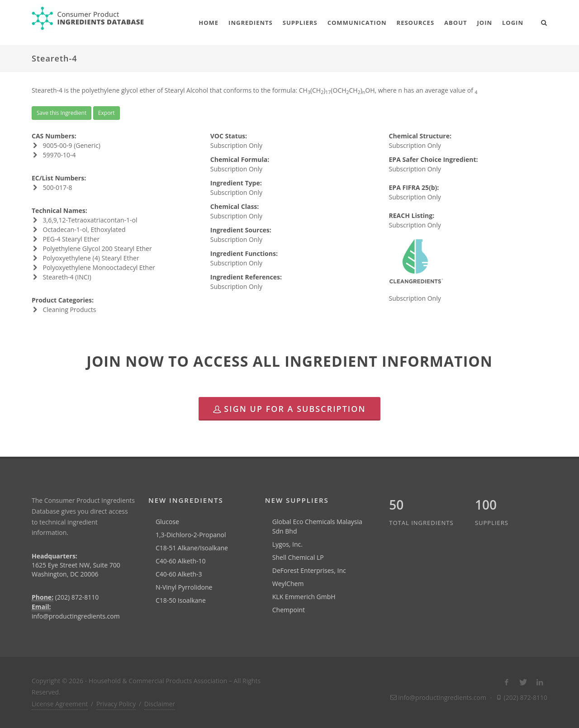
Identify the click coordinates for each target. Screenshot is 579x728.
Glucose (167, 522)
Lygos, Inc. (287, 544)
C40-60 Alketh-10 (181, 561)
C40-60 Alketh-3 (179, 574)
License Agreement (60, 704)
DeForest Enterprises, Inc (309, 570)
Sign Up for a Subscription (289, 409)
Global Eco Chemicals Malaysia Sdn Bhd (317, 526)
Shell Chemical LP (298, 557)
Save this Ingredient (62, 113)
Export (107, 113)
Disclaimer (160, 704)
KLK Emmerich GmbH (304, 597)
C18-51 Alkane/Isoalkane (192, 548)
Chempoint (289, 610)
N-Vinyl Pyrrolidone (184, 587)
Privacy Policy (116, 704)
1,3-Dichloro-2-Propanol (191, 535)
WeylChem (288, 584)
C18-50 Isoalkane (181, 600)
